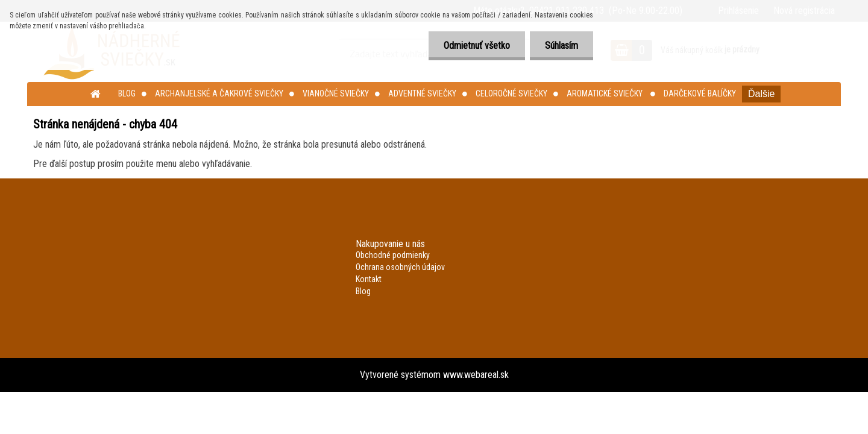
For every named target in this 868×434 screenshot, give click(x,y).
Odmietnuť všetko (477, 46)
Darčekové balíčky (700, 93)
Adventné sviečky (422, 93)
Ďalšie (761, 94)
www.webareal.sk (476, 375)
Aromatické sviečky (605, 93)
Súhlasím (561, 46)
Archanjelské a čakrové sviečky (219, 93)
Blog (127, 93)
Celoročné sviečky (511, 93)
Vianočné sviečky (336, 93)
